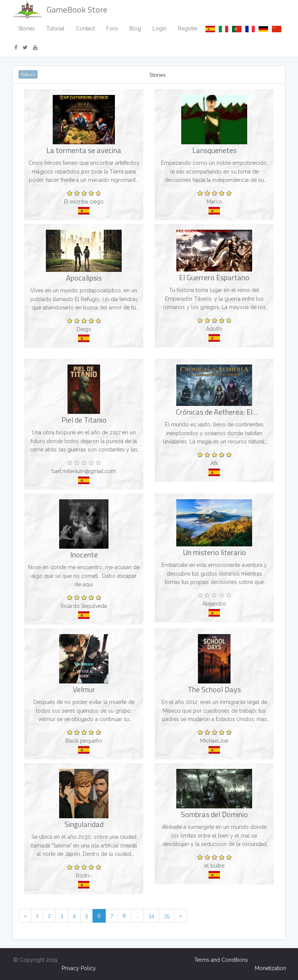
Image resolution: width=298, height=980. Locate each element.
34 (151, 916)
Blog (135, 28)
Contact (85, 28)
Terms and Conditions (221, 960)
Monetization (271, 968)
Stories (27, 28)
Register (188, 28)
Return (28, 74)
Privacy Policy (79, 968)
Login (159, 28)
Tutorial (55, 28)
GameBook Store (60, 9)
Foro (112, 28)
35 (167, 916)
